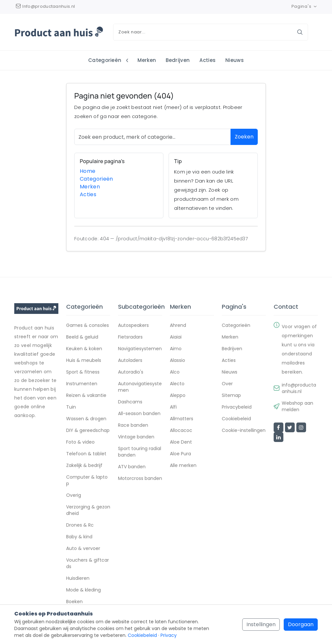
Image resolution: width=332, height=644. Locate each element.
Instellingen (261, 624)
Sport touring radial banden (140, 452)
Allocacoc (181, 430)
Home (88, 171)
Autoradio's (131, 372)
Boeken (74, 602)
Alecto (177, 384)
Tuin (71, 407)
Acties (207, 60)
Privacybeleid (237, 407)
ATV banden (132, 467)
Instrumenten (82, 384)
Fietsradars (130, 337)
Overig (74, 495)
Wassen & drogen (86, 419)
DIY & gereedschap (88, 430)
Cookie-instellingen (244, 430)
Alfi (173, 407)
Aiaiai (176, 337)
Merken (147, 60)
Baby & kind (79, 537)
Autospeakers (133, 325)
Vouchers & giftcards (88, 563)
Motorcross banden (140, 478)
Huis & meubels (84, 360)
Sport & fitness (83, 372)
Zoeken (244, 137)
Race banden (133, 425)
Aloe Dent (181, 442)
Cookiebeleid (236, 419)
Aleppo (178, 395)
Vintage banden (136, 437)
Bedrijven (178, 60)
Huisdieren (78, 578)
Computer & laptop (87, 480)
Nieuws (235, 60)
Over (227, 384)
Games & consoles (88, 325)
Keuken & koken (84, 349)
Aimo (176, 349)
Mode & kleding (83, 590)
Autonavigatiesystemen (140, 387)
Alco (175, 372)
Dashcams (130, 402)
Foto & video (80, 442)
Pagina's (305, 6)
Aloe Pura (180, 454)
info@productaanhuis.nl (299, 388)
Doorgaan (301, 624)
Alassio (178, 360)
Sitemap (231, 395)
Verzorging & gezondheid (88, 510)
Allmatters (182, 419)
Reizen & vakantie (86, 395)
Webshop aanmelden (297, 406)
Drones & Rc (80, 525)
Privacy (169, 635)
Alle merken (183, 465)
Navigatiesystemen (140, 349)
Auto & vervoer (83, 548)
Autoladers (130, 360)
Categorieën (106, 60)
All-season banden (139, 413)
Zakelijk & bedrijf (84, 465)
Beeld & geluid (82, 337)
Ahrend (178, 325)
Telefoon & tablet (86, 454)
